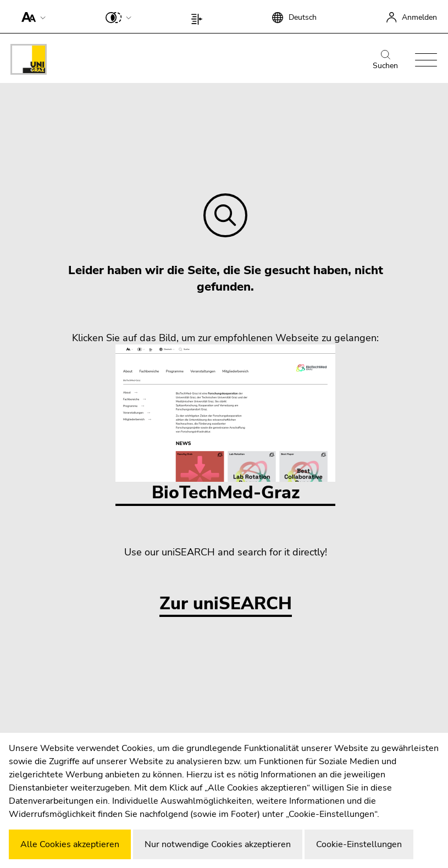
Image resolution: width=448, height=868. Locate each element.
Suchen (385, 60)
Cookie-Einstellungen (359, 844)
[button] (31, 16)
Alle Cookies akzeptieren (70, 844)
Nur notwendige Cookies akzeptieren (218, 844)
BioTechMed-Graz (225, 424)
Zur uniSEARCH (226, 604)
